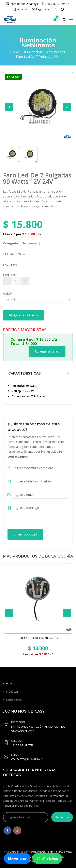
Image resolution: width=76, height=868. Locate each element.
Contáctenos (14, 700)
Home (15, 52)
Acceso (21, 9)
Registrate (41, 9)
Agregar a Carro (24, 315)
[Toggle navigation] (71, 20)
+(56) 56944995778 (56, 4)
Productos (12, 692)
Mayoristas (17, 858)
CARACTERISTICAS (25, 373)
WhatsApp (47, 858)
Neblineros (54, 52)
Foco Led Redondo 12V (38, 638)
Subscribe (62, 817)
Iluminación (33, 52)
